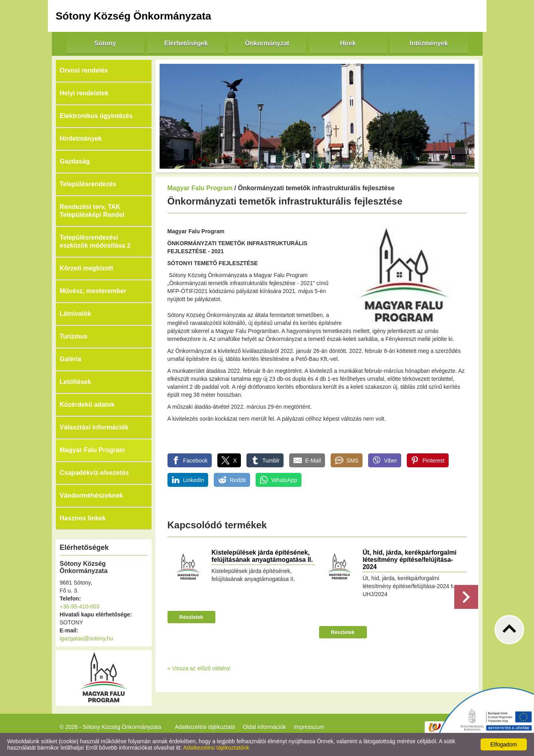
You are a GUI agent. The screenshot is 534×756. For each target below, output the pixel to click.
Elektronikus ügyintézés (96, 116)
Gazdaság (75, 161)
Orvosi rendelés (84, 70)
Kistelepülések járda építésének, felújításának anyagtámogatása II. (262, 556)
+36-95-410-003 (80, 606)
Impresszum (309, 727)
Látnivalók (76, 314)
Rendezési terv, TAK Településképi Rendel (92, 211)
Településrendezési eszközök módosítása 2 (95, 241)
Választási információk (94, 427)
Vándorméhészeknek (92, 495)
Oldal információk (264, 727)
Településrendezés (88, 184)
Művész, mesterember (93, 291)
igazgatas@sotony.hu (87, 638)
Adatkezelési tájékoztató (205, 727)
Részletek (191, 617)
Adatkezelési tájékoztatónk (216, 748)
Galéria (71, 359)
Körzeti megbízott (87, 268)
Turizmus (74, 336)
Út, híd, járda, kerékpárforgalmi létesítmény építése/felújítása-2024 (410, 560)
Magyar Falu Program (93, 450)
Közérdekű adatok (87, 405)
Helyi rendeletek (84, 93)
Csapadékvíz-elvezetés (94, 473)
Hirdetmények (81, 139)
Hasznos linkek (83, 518)
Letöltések (76, 382)
